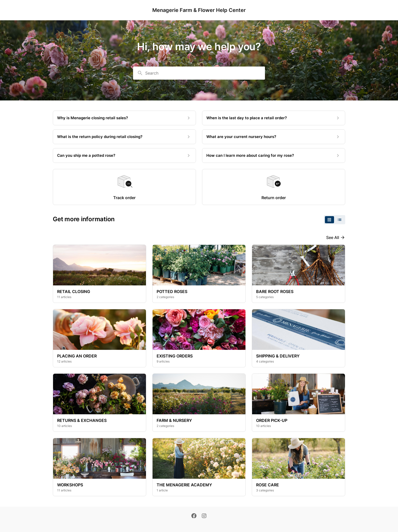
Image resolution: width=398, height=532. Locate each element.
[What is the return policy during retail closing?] (124, 137)
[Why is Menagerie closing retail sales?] (124, 118)
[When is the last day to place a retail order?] (274, 118)
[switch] (335, 220)
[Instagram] (204, 516)
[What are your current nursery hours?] (274, 137)
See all (333, 237)
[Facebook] (194, 516)
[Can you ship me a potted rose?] (124, 156)
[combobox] (199, 73)
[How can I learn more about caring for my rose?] (274, 156)
